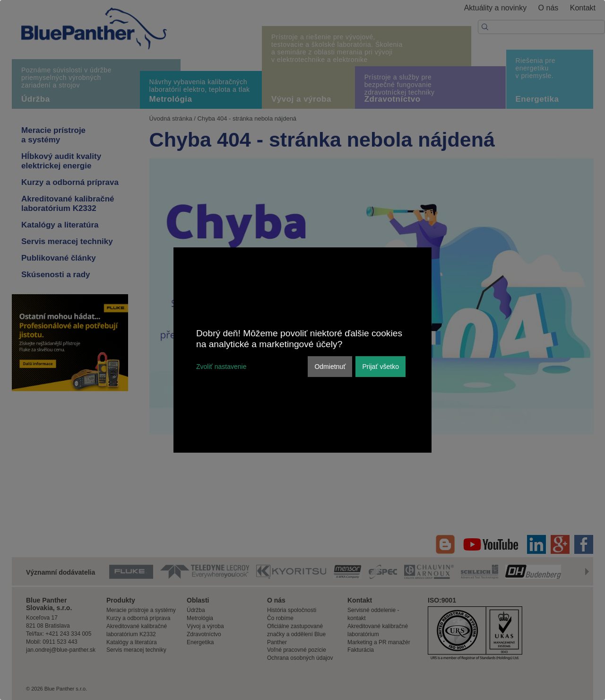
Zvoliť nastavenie (221, 367)
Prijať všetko (380, 367)
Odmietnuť (330, 367)
